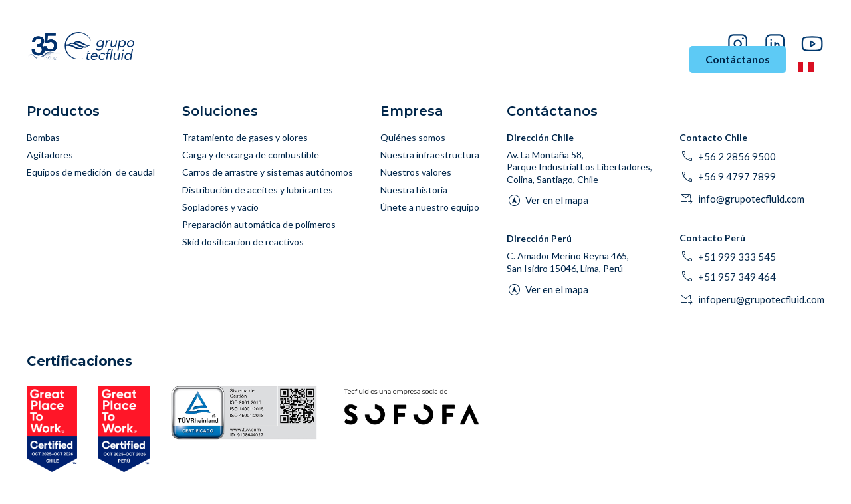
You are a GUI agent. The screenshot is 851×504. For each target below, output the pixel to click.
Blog (757, 24)
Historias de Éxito (565, 66)
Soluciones (312, 60)
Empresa (649, 60)
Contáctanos (738, 59)
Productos (383, 60)
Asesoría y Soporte (463, 66)
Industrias (233, 60)
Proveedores (801, 24)
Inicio (177, 60)
